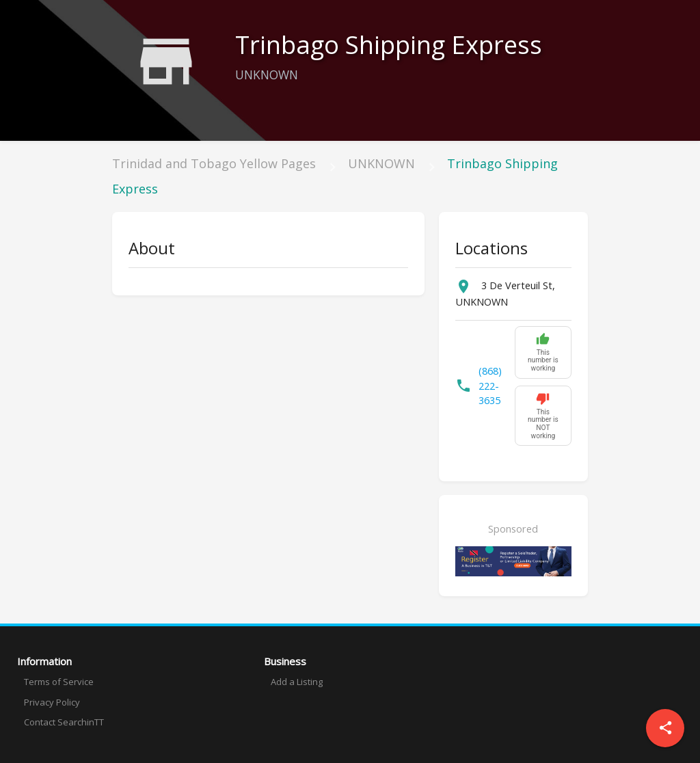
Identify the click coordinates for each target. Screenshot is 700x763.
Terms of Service (59, 682)
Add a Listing (297, 682)
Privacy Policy (52, 702)
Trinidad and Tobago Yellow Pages (214, 163)
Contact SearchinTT (64, 722)
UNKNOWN (381, 163)
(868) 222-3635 (490, 386)
